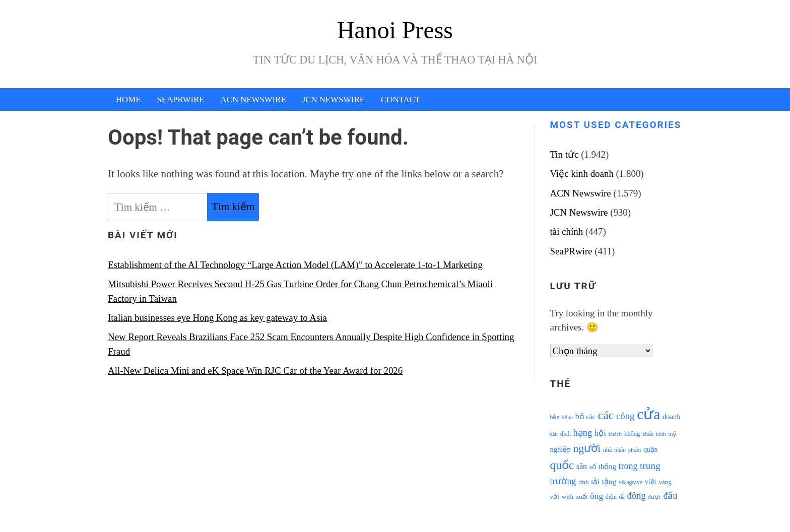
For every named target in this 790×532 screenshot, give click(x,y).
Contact (401, 99)
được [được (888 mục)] (654, 497)
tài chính (567, 231)
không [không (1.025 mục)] (632, 434)
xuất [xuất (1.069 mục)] (582, 496)
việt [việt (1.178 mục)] (651, 482)
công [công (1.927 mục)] (625, 416)
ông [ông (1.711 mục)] (597, 496)
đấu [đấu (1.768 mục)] (671, 496)
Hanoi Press (395, 30)
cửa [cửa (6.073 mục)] (648, 414)
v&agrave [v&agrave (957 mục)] (631, 482)
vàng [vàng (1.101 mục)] (665, 482)
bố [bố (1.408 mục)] (580, 416)
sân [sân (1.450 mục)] (582, 466)
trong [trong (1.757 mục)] (628, 466)
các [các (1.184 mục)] (591, 417)
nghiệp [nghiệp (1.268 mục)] (561, 449)
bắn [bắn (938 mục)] (555, 417)
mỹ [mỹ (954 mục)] (672, 434)
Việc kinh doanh (582, 174)
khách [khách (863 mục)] (615, 434)
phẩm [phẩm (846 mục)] (635, 450)
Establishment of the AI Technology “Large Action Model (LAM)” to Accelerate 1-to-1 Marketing (295, 265)
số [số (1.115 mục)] (593, 467)
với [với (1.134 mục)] (555, 496)
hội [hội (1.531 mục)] (600, 433)
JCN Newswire (334, 99)
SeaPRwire (180, 99)
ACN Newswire (253, 99)
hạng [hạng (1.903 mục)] (583, 433)
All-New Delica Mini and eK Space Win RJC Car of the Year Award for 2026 (255, 371)
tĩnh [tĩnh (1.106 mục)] (584, 482)
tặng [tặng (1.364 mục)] (609, 481)
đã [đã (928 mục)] (622, 497)
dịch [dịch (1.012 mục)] (566, 434)
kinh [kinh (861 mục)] (661, 434)
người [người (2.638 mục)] (586, 448)
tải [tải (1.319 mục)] (595, 482)
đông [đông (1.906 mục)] (636, 496)
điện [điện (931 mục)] (611, 497)
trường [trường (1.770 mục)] (563, 481)
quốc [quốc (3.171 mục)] (562, 465)
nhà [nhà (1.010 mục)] (608, 450)
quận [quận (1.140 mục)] (651, 450)
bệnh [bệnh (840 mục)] (567, 417)
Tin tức (565, 154)
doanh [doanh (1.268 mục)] (672, 417)
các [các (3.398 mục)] (606, 415)
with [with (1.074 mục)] (568, 496)
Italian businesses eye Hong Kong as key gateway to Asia (217, 318)
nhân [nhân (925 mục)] (620, 450)
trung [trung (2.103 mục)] (650, 466)
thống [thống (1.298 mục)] (607, 467)
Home (128, 99)
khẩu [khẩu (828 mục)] (648, 434)
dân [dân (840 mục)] (554, 434)
